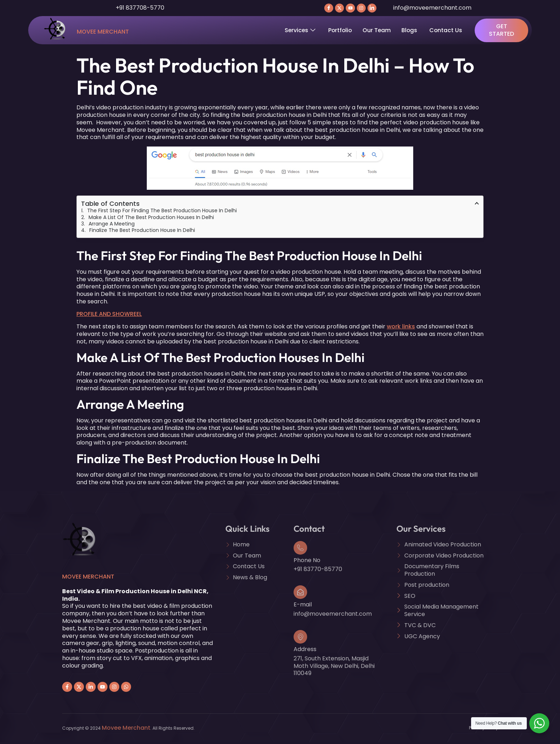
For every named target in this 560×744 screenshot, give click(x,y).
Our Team (379, 32)
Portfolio (341, 32)
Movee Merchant (103, 33)
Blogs (412, 32)
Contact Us (448, 32)
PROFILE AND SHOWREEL (109, 316)
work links (401, 328)
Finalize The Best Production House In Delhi (142, 232)
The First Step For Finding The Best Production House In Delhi (162, 212)
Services (300, 32)
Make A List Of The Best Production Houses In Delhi (151, 219)
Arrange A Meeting (112, 225)
